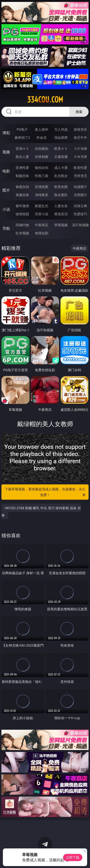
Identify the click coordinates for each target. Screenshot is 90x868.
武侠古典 (80, 206)
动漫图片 (80, 187)
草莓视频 (61, 225)
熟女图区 (61, 195)
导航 (6, 228)
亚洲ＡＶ (22, 148)
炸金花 (42, 137)
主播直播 (61, 157)
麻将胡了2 (22, 137)
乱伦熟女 (61, 176)
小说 (6, 209)
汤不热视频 (80, 225)
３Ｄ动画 (80, 148)
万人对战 (61, 129)
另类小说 (42, 214)
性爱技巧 (80, 214)
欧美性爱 (80, 168)
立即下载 (73, 857)
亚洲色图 (42, 187)
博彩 (6, 133)
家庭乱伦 (42, 206)
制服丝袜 (22, 176)
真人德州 (42, 129)
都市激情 (22, 206)
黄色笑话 (61, 214)
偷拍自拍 (42, 168)
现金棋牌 (61, 137)
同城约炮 (22, 225)
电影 (6, 171)
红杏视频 (22, 233)
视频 (6, 152)
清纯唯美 (42, 195)
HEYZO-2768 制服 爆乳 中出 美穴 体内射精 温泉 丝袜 (41, 512)
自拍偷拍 (42, 148)
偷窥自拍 (22, 187)
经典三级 (42, 176)
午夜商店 (42, 225)
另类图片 (80, 195)
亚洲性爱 (22, 168)
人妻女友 (61, 206)
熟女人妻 (22, 157)
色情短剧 (42, 233)
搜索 (79, 112)
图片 (6, 190)
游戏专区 (80, 129)
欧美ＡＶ (61, 148)
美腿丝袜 (22, 195)
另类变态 (80, 176)
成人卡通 (61, 168)
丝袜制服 (42, 157)
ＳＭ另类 (80, 157)
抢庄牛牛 (80, 137)
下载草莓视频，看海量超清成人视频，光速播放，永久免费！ (46, 492)
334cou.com (45, 100)
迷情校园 (22, 214)
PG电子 (22, 129)
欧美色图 (61, 187)
